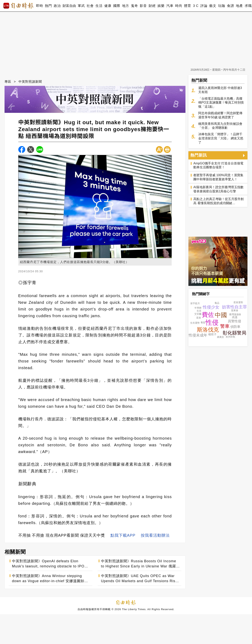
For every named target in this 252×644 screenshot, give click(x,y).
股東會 (235, 310)
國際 (117, 6)
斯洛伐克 (208, 330)
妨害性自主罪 (234, 307)
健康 (108, 6)
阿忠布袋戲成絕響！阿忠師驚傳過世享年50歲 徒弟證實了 (220, 115)
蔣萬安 (220, 337)
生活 (99, 6)
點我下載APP (123, 535)
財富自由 (69, 6)
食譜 (230, 6)
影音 (143, 6)
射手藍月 (195, 303)
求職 (248, 6)
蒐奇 (134, 6)
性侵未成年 (198, 335)
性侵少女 (211, 307)
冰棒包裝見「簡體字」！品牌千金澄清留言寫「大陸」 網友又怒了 (221, 138)
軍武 (81, 6)
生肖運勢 (195, 323)
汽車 (170, 6)
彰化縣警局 (234, 333)
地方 (126, 6)
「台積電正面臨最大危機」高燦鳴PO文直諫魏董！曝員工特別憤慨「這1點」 (221, 103)
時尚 (179, 6)
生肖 (199, 311)
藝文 (213, 6)
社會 (90, 6)
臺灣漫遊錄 (235, 314)
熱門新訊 (199, 155)
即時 (39, 6)
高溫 (235, 317)
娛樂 (161, 6)
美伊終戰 (230, 337)
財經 (152, 6)
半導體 (198, 308)
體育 (188, 6)
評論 (204, 6)
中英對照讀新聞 (30, 82)
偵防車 (235, 327)
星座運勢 (238, 302)
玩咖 (222, 6)
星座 (199, 318)
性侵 (212, 322)
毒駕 (203, 322)
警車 (225, 326)
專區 (8, 82)
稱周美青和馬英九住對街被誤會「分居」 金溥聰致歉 (220, 126)
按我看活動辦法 (155, 535)
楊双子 (212, 334)
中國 (221, 315)
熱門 (48, 6)
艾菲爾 (198, 314)
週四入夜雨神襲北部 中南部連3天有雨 (220, 90)
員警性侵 (234, 321)
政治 (57, 6)
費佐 (208, 315)
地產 (239, 6)
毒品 (217, 303)
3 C (196, 6)
